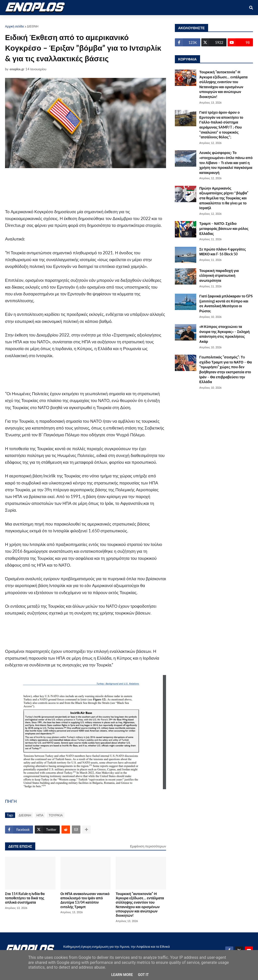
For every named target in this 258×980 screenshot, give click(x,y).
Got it (143, 975)
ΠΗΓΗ (11, 801)
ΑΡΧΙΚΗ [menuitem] (15, 21)
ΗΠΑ (40, 815)
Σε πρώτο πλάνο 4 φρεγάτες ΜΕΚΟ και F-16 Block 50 (223, 252)
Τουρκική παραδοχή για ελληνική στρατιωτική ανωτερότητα (219, 275)
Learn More (122, 975)
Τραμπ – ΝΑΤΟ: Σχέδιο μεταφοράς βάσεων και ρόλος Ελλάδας (224, 228)
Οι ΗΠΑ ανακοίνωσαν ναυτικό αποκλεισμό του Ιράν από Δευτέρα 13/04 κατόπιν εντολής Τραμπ (85, 900)
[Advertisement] (96, 188)
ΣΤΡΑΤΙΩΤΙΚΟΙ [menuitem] (62, 21)
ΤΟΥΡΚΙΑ (56, 815)
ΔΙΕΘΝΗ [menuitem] (110, 21)
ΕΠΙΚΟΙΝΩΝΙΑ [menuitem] (188, 21)
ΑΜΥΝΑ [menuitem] (36, 21)
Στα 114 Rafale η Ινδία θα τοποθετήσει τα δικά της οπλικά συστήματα (25, 898)
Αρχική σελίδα (14, 26)
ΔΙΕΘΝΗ (33, 26)
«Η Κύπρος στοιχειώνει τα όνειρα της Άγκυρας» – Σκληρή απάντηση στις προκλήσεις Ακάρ (224, 334)
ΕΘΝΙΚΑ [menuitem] (88, 21)
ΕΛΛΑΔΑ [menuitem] (132, 21)
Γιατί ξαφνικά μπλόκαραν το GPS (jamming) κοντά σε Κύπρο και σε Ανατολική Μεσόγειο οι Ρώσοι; (226, 303)
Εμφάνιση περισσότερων (148, 846)
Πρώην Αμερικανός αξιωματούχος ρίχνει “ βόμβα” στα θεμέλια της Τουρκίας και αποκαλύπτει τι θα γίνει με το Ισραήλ (224, 198)
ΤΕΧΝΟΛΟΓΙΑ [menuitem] (158, 21)
